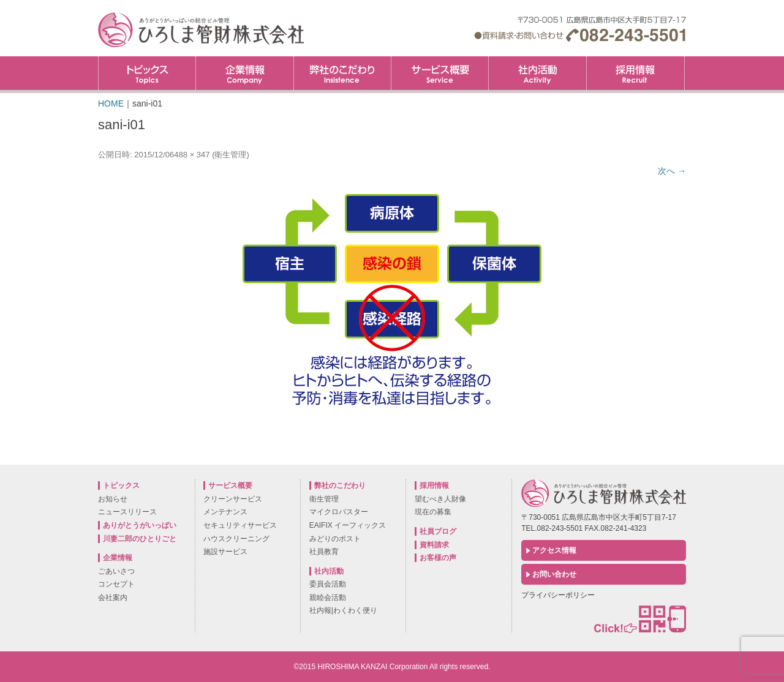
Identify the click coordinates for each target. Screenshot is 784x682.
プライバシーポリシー (558, 595)
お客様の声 (438, 558)
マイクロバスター (339, 512)
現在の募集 (433, 512)
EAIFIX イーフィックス (348, 525)
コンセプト (116, 584)
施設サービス (225, 552)
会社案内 (113, 598)
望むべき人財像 (440, 499)
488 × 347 (192, 155)
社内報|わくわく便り (343, 610)
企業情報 (244, 73)
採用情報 (684, 60)
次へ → (672, 171)
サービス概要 (440, 73)
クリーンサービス (233, 499)
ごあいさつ (116, 571)
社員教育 (324, 552)
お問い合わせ (554, 574)
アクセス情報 (554, 550)
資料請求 (434, 545)
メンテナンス (225, 512)
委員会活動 (328, 584)
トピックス (147, 73)
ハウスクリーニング (236, 539)
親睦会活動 (328, 598)
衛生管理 (230, 155)
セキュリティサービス (240, 525)
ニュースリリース (127, 512)
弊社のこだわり (342, 73)
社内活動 (537, 73)
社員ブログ (438, 531)
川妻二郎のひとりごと (140, 539)
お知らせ (113, 499)
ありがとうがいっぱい (140, 525)
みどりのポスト (335, 539)
